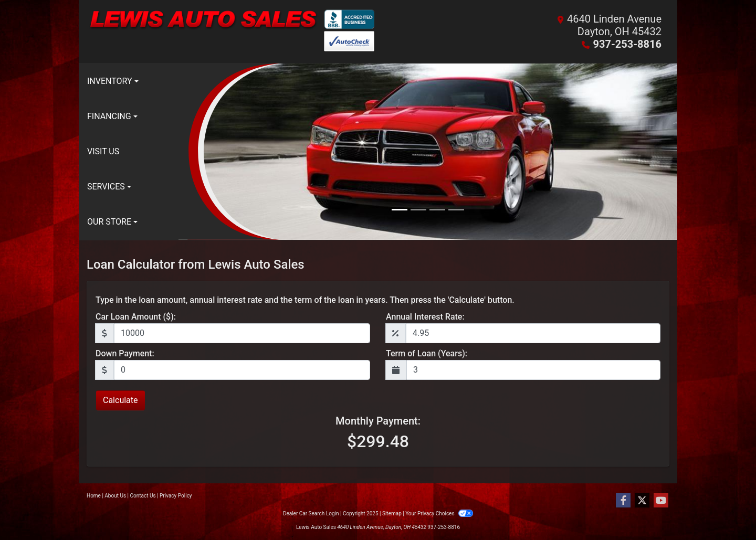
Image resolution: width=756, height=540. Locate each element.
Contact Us (143, 496)
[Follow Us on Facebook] (623, 501)
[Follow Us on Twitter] (642, 501)
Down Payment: (125, 353)
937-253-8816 (627, 44)
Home (94, 496)
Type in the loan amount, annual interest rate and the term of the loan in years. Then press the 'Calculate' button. (305, 300)
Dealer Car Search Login (311, 513)
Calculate (120, 400)
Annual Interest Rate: (425, 317)
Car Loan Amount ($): (136, 317)
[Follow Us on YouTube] (661, 501)
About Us (115, 496)
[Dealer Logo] (232, 31)
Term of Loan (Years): (427, 353)
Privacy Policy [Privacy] (176, 496)
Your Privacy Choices (439, 513)
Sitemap (392, 513)
